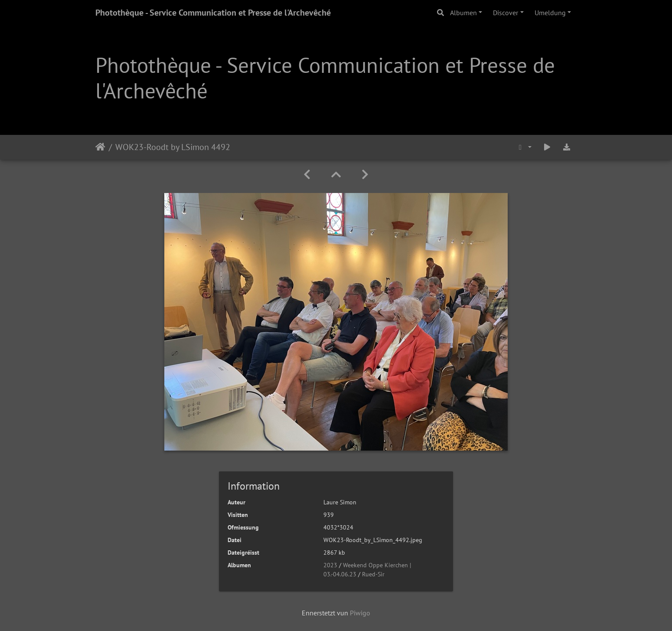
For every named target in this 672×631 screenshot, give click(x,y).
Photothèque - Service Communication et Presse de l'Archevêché (213, 13)
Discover (506, 13)
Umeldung (550, 13)
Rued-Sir (373, 574)
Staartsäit (100, 147)
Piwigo (360, 613)
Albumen (463, 13)
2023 (330, 565)
